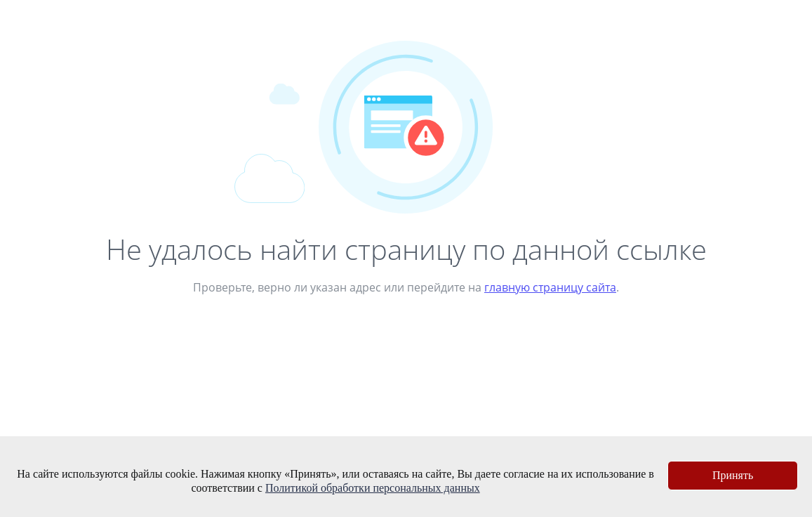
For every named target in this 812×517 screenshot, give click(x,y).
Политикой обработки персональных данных (373, 488)
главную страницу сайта (550, 287)
